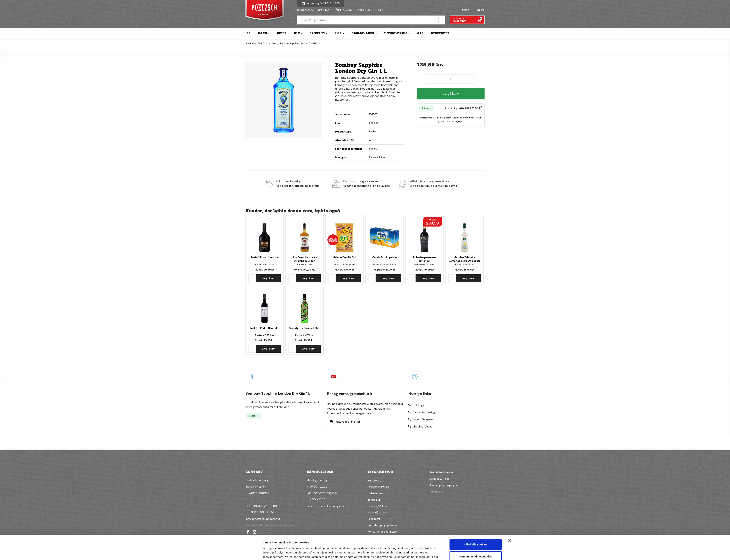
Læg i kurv (451, 94)
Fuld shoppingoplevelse (361, 181)
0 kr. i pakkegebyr (289, 181)
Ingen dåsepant (423, 419)
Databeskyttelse (439, 479)
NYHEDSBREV (366, 10)
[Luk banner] (510, 522)
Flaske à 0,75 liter (425, 264)
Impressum (436, 492)
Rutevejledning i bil (348, 422)
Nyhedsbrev (375, 493)
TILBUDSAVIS (305, 10)
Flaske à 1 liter (305, 264)
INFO (381, 10)
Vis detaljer (270, 553)
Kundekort (374, 481)
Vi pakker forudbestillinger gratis (298, 186)
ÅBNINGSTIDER (345, 10)
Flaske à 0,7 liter (265, 264)
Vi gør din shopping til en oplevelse (367, 186)
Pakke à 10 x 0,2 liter (384, 264)
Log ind (481, 10)
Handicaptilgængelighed (444, 485)
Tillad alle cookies (476, 526)
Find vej (465, 10)
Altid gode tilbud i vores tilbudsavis (434, 186)
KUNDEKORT (324, 10)
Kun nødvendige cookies (476, 538)
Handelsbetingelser (441, 472)
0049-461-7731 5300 (263, 506)
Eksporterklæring (424, 412)
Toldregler (420, 405)
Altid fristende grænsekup (429, 181)
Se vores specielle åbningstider (326, 506)
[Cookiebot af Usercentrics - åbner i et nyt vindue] (238, 553)
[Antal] (451, 79)
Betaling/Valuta (423, 427)
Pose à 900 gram (344, 264)
